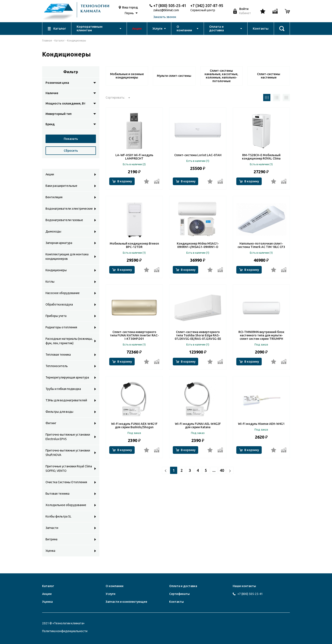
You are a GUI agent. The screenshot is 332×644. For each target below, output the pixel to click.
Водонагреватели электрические (69, 209)
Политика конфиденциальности (65, 631)
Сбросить (71, 151)
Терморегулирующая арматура (67, 377)
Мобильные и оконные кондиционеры (127, 76)
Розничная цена (57, 83)
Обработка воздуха (59, 304)
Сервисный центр (203, 10)
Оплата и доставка (183, 586)
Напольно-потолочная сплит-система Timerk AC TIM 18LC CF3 (261, 245)
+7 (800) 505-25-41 (170, 6)
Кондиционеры (56, 270)
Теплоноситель (57, 366)
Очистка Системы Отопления (66, 482)
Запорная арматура (59, 243)
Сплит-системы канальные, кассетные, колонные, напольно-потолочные (221, 76)
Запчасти (52, 528)
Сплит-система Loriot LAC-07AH (198, 155)
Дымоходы (53, 231)
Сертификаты (179, 594)
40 (222, 470)
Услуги (111, 594)
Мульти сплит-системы (174, 76)
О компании (115, 586)
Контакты (176, 602)
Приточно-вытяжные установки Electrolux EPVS (68, 437)
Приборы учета (56, 316)
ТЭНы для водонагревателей (66, 400)
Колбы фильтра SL (58, 516)
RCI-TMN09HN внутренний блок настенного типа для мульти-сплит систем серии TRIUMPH (261, 335)
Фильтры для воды (59, 412)
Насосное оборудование (63, 293)
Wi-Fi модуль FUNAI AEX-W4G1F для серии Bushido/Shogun (134, 425)
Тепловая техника (58, 355)
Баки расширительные (61, 186)
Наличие (52, 93)
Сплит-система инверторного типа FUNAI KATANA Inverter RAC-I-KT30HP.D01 (134, 335)
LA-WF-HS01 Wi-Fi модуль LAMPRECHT (134, 157)
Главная (47, 41)
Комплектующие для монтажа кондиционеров (67, 257)
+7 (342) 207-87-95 (207, 6)
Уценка (50, 551)
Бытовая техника (57, 494)
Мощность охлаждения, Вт (66, 103)
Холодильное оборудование (66, 505)
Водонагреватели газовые (64, 220)
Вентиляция (54, 197)
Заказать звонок (165, 17)
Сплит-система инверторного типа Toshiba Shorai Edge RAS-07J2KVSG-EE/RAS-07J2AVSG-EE (198, 335)
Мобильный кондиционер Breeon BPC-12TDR (134, 245)
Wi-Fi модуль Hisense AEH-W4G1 (261, 424)
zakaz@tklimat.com (166, 10)
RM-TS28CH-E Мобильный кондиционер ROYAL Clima (261, 157)
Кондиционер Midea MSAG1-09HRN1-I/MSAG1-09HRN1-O (198, 245)
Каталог (59, 41)
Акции (50, 174)
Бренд (50, 124)
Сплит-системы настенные (269, 76)
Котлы (50, 282)
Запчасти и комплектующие (126, 602)
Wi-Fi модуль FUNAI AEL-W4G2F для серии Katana (198, 425)
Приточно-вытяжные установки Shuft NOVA (68, 453)
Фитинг (51, 423)
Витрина (51, 539)
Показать (71, 139)
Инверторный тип (59, 114)
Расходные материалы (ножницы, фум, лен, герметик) (69, 341)
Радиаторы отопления (61, 327)
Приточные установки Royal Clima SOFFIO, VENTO (69, 469)
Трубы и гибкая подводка (63, 389)
